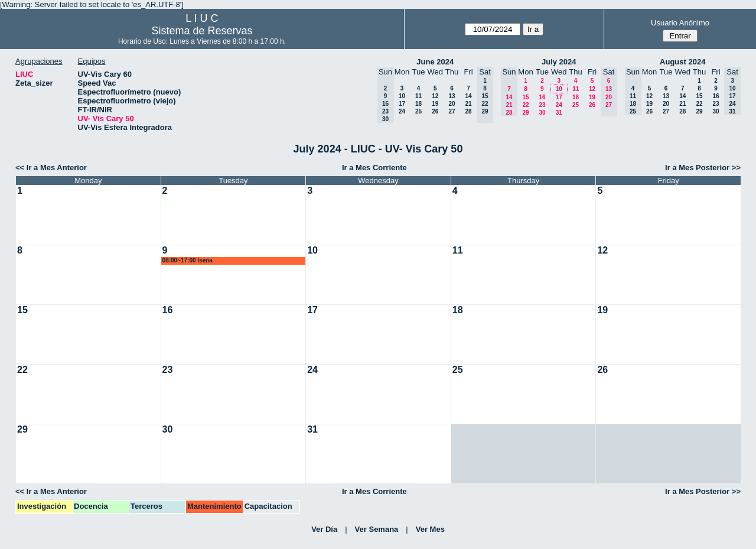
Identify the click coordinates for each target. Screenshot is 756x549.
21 (468, 104)
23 (542, 105)
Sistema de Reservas (202, 31)
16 (542, 97)
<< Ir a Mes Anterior (51, 168)
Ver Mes (430, 529)
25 (418, 111)
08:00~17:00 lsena (188, 260)
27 (452, 111)
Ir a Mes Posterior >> (703, 168)
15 (525, 97)
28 (468, 111)
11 (418, 96)
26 (435, 111)
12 (435, 96)
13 (452, 96)
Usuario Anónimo (680, 23)
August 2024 (682, 62)
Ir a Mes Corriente (374, 168)
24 (402, 111)
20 (452, 104)
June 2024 (435, 62)
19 (435, 104)
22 (525, 105)
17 (402, 104)
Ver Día (324, 529)
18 (418, 104)
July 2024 (559, 62)
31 (559, 113)
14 (468, 96)
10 (402, 96)
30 (542, 113)
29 (525, 113)
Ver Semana (377, 529)
